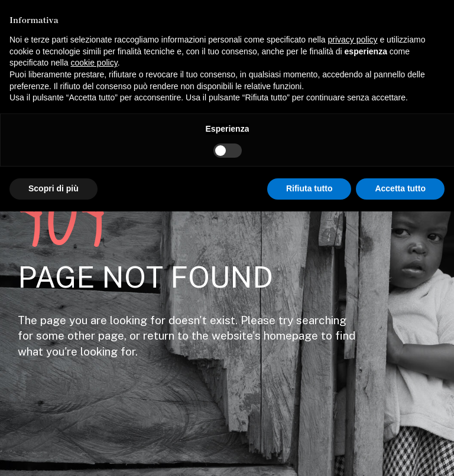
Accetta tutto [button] (400, 188)
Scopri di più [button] (53, 188)
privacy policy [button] (353, 40)
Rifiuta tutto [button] (309, 188)
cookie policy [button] (94, 63)
